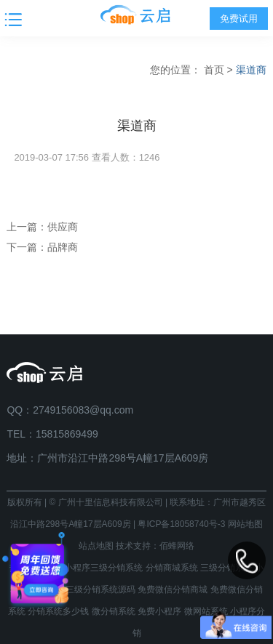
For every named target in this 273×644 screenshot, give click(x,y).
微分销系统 (114, 611)
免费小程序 (159, 611)
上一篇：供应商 (42, 227)
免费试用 (239, 19)
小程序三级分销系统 (103, 568)
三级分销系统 (226, 568)
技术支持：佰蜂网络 (155, 546)
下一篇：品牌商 (42, 247)
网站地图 (245, 524)
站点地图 (96, 546)
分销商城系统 (172, 568)
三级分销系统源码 (100, 589)
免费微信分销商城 (173, 589)
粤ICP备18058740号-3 (181, 524)
